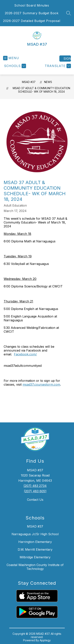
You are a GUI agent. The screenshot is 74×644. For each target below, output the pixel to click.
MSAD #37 (29, 82)
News (48, 82)
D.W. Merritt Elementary (35, 549)
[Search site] (69, 13)
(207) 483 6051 (35, 491)
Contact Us (35, 500)
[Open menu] (11, 58)
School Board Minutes (32, 5)
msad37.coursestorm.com (41, 384)
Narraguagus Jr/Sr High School (35, 534)
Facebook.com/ (25, 354)
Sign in (67, 59)
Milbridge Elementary (35, 557)
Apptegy (45, 640)
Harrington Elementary (35, 542)
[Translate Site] (57, 66)
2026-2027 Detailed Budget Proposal (32, 21)
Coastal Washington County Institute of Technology (35, 567)
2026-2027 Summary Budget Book (32, 13)
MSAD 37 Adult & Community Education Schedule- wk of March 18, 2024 (41, 90)
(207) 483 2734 (35, 486)
